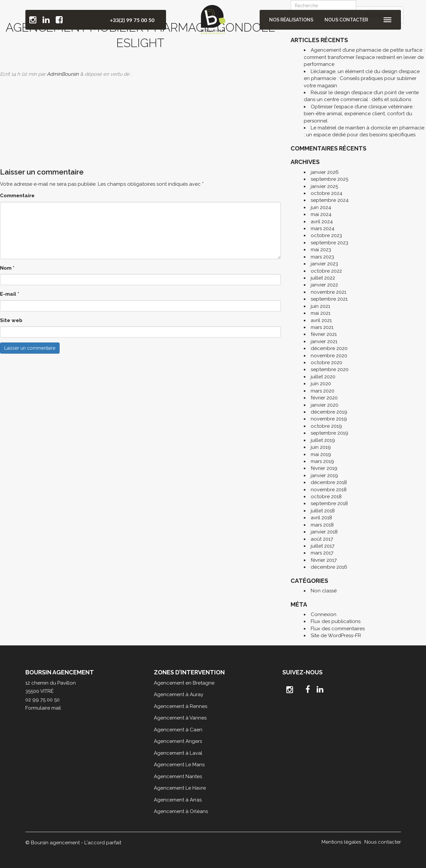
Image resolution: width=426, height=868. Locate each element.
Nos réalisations (292, 20)
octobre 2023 (326, 235)
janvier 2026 (325, 172)
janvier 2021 (324, 341)
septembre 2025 (329, 179)
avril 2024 (322, 222)
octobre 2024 (327, 193)
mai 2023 (321, 250)
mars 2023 (322, 257)
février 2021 (324, 334)
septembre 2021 (329, 299)
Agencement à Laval (178, 753)
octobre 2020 (327, 363)
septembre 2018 (329, 503)
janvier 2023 (324, 264)
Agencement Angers (178, 741)
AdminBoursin (63, 74)
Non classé (324, 591)
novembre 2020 (329, 356)
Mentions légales (341, 842)
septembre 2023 (329, 243)
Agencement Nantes (178, 776)
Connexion (324, 614)
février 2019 (324, 468)
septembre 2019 (329, 433)
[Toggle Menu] (387, 20)
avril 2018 (321, 518)
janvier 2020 (325, 405)
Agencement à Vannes (180, 718)
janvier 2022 (324, 285)
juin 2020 (321, 384)
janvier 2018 (324, 532)
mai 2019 (321, 454)
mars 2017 (322, 553)
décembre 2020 (329, 348)
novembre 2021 (328, 292)
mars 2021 (322, 327)
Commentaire (17, 196)
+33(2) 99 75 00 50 (132, 20)
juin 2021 (320, 306)
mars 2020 (323, 391)
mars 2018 (322, 525)
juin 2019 (321, 447)
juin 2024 (321, 207)
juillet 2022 (323, 278)
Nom (7, 268)
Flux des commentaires (338, 629)
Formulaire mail (43, 708)
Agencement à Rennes (181, 706)
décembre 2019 (329, 412)
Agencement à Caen (178, 730)
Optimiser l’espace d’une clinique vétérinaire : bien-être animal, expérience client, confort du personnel (359, 114)
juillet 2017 (323, 546)
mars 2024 (323, 229)
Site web (11, 320)
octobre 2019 (326, 426)
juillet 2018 (323, 511)
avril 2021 (321, 320)
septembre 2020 (330, 369)
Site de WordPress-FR (336, 636)
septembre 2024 (330, 200)
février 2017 (324, 560)
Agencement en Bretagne (184, 683)
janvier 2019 (324, 475)
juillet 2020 (323, 377)
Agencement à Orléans (181, 811)
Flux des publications (336, 621)
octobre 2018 (326, 497)
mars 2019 (322, 461)
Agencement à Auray (179, 694)
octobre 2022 (326, 271)
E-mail (10, 294)
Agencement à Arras (178, 800)
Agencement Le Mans (179, 765)
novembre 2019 (329, 419)
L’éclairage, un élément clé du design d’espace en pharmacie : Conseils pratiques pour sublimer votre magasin (362, 79)
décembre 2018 (329, 482)
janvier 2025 (324, 186)
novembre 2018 (329, 490)
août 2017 (322, 539)
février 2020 (324, 398)
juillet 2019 (323, 440)
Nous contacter (346, 20)
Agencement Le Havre (180, 788)
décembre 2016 (329, 567)
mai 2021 (321, 313)
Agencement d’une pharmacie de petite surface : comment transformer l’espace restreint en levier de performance (364, 57)
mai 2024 (321, 214)
